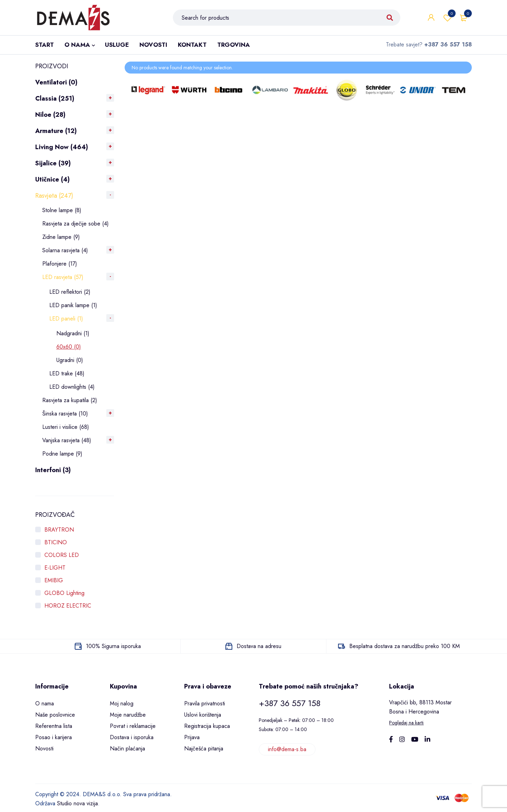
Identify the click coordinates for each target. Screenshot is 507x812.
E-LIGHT (55, 568)
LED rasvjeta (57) (63, 277)
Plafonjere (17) (60, 264)
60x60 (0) (69, 347)
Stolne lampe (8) (62, 210)
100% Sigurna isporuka (113, 646)
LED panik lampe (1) (73, 305)
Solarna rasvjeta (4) (65, 250)
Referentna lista (54, 726)
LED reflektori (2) (70, 292)
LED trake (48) (67, 373)
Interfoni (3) (53, 470)
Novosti (44, 748)
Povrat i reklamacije (133, 726)
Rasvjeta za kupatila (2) (70, 400)
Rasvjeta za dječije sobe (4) (76, 224)
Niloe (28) (50, 115)
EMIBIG (54, 580)
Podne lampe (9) (62, 454)
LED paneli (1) (66, 319)
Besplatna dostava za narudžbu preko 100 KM (405, 646)
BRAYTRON (59, 530)
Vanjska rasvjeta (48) (67, 440)
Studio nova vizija (77, 803)
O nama (45, 703)
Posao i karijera (54, 737)
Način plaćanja (127, 748)
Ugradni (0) (70, 360)
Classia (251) (55, 99)
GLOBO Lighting (64, 593)
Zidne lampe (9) (61, 237)
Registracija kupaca (207, 726)
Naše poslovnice (55, 715)
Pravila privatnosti (205, 703)
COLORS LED (62, 555)
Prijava (192, 737)
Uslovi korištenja (203, 715)
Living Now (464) (62, 147)
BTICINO (56, 542)
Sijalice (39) (53, 163)
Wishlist (447, 18)
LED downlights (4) (72, 387)
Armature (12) (56, 131)
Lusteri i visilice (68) (66, 427)
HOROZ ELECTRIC (68, 606)
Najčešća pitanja (204, 748)
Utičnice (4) (52, 179)
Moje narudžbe (128, 715)
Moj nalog (122, 703)
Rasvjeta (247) (54, 196)
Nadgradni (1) (73, 333)
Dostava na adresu (259, 646)
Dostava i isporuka (132, 737)
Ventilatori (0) (56, 82)
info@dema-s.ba (287, 749)
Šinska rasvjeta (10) (65, 414)
